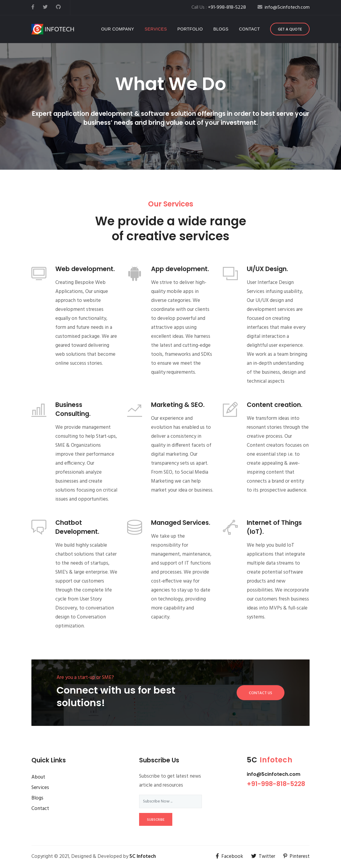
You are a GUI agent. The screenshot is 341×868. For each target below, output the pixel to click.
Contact (249, 29)
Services (156, 29)
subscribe (156, 820)
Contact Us (261, 693)
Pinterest (296, 856)
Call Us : (219, 7)
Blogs (221, 29)
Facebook (229, 856)
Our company (118, 29)
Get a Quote (290, 29)
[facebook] (33, 7)
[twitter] (45, 7)
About (38, 777)
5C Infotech (143, 856)
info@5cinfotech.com (274, 774)
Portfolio (190, 29)
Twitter (263, 856)
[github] (58, 7)
